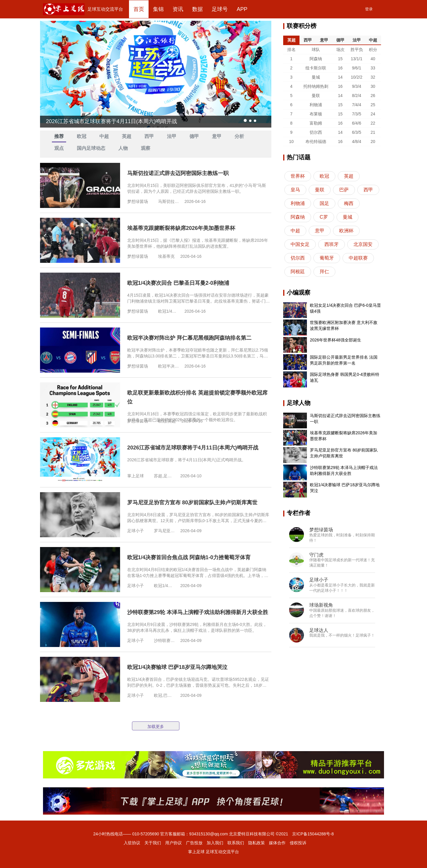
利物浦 (298, 203)
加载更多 (156, 726)
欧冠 (82, 136)
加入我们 (215, 843)
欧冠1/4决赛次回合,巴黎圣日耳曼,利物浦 (168, 311)
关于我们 (153, 843)
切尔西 (298, 258)
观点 (59, 148)
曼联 (320, 190)
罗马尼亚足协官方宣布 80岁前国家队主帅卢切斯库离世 (192, 503)
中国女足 (300, 244)
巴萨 (344, 190)
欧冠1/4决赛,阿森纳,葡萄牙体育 (164, 586)
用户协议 (173, 843)
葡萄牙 (327, 258)
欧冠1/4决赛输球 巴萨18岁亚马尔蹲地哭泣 (177, 667)
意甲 (217, 136)
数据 (197, 9)
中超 (104, 136)
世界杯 (298, 176)
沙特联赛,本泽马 (164, 640)
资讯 (178, 9)
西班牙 (332, 244)
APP (242, 9)
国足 (324, 203)
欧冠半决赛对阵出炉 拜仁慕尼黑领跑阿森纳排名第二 (189, 338)
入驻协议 (132, 843)
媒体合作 (277, 843)
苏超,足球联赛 (164, 476)
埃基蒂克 (166, 256)
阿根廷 (298, 272)
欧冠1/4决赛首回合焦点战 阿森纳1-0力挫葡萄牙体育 (189, 557)
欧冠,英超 (167, 421)
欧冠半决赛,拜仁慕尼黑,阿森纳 (168, 366)
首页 (139, 9)
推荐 (59, 136)
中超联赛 (358, 258)
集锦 (158, 9)
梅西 (349, 203)
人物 (123, 148)
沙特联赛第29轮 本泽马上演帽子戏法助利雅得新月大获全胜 (198, 612)
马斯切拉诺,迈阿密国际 (168, 201)
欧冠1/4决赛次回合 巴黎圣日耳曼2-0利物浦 (178, 283)
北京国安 (363, 244)
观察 (146, 148)
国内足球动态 (91, 148)
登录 (369, 9)
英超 (127, 136)
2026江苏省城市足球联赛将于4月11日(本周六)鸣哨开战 (193, 448)
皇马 (295, 190)
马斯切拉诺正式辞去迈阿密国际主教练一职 (178, 173)
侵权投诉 (298, 843)
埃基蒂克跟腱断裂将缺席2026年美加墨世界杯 (181, 228)
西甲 (149, 136)
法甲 (172, 136)
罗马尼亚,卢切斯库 (164, 531)
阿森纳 (298, 217)
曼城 (348, 217)
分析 (239, 136)
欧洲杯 (346, 231)
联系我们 (236, 843)
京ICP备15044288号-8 (313, 834)
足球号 (220, 9)
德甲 (194, 136)
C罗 (324, 217)
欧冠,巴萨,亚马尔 (164, 695)
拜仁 (324, 272)
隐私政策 (256, 843)
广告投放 (194, 843)
